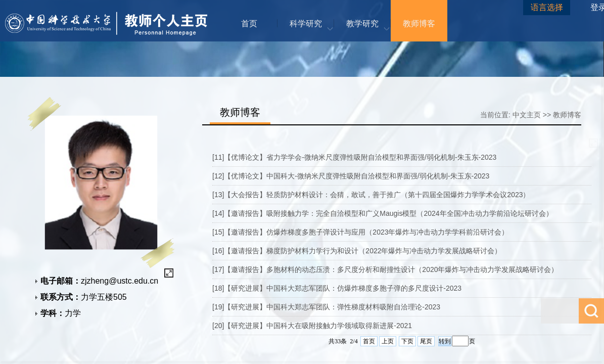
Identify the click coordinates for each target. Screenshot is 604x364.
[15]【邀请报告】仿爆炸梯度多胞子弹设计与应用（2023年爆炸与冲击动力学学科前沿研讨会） (361, 232)
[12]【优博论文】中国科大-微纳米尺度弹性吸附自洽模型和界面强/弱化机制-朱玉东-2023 (351, 176)
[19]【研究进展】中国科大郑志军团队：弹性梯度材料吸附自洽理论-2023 (326, 307)
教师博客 (419, 24)
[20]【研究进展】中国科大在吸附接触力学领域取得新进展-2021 (312, 326)
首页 (249, 24)
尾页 (426, 341)
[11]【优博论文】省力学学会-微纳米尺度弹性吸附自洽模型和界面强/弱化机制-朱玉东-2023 (354, 157)
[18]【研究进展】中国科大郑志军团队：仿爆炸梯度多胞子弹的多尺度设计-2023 (337, 288)
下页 (407, 341)
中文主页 (527, 115)
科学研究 (306, 24)
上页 (388, 341)
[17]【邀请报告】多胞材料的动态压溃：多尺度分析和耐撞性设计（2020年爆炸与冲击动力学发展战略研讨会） (385, 269)
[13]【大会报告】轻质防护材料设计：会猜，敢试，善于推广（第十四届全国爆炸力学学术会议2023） (371, 195)
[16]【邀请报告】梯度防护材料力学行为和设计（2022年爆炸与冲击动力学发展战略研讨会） (357, 251)
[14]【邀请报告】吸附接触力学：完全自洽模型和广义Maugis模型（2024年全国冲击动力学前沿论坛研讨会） (383, 213)
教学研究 (362, 24)
